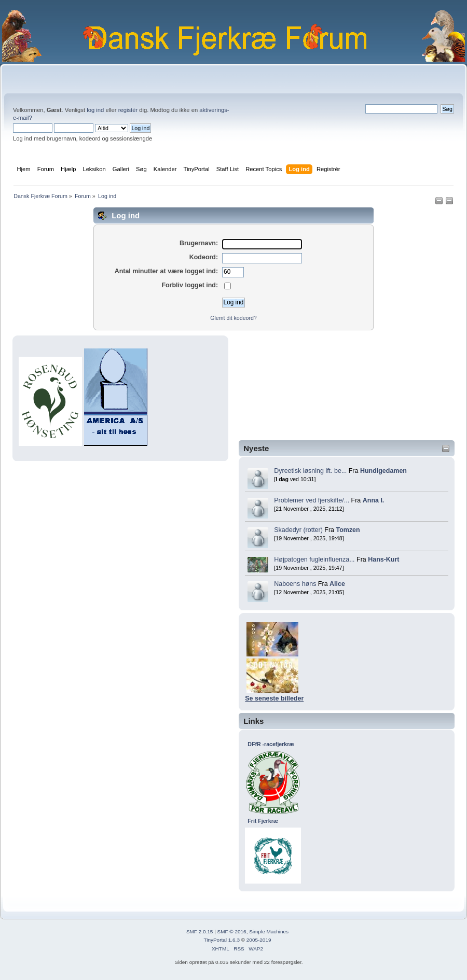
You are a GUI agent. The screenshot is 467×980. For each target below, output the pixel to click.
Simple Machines (269, 932)
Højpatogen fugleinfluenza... (314, 559)
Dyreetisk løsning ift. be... (310, 471)
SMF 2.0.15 (200, 932)
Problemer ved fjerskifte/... (312, 500)
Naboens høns (295, 584)
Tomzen (348, 530)
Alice (337, 584)
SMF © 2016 (232, 932)
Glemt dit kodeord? (233, 318)
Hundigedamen (383, 471)
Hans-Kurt (383, 559)
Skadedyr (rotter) (298, 530)
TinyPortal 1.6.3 (221, 940)
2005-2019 (259, 940)
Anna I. (374, 500)
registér (128, 110)
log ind (95, 110)
